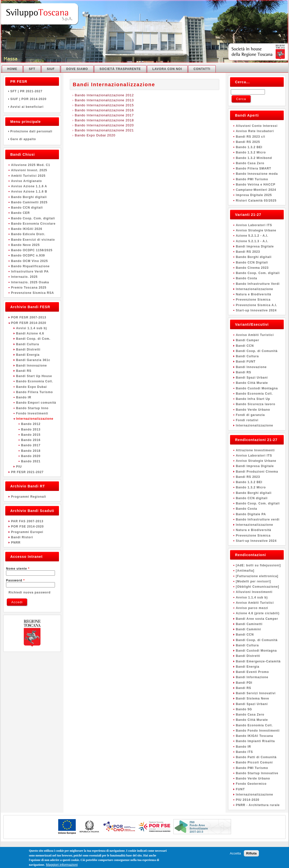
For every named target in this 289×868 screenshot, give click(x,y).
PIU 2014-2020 (248, 800)
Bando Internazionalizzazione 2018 (104, 120)
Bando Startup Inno (32, 408)
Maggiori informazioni (62, 865)
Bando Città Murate (252, 383)
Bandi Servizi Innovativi (256, 693)
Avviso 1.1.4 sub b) (252, 597)
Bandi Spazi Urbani (252, 378)
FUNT (240, 789)
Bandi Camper (247, 340)
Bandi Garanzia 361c (33, 360)
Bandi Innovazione (31, 366)
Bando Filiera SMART (254, 168)
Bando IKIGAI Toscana (254, 736)
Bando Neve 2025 (25, 245)
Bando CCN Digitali (252, 263)
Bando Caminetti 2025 (29, 202)
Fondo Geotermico (251, 784)
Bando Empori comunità (36, 403)
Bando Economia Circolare (33, 224)
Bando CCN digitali (27, 208)
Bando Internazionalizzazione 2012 (104, 95)
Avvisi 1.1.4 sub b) (31, 328)
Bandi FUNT (246, 362)
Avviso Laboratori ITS (254, 225)
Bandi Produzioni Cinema (257, 472)
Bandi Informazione (252, 677)
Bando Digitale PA (251, 514)
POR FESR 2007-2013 (29, 317)
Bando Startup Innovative (257, 773)
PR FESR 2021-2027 (27, 472)
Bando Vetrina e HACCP (256, 185)
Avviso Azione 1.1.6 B (29, 192)
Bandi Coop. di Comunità (257, 351)
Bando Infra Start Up (253, 399)
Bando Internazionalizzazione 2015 (104, 105)
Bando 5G (244, 709)
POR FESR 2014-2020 (29, 323)
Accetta (235, 854)
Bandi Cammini (248, 629)
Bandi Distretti (28, 350)
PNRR (16, 543)
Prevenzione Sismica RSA (32, 293)
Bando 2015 (31, 435)
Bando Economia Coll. (34, 381)
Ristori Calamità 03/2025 (256, 201)
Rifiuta (251, 854)
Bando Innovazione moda (257, 174)
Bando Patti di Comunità (256, 757)
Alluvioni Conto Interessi (257, 126)
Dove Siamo (77, 69)
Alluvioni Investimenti (254, 592)
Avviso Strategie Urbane (256, 230)
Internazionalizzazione (35, 419)
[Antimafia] (245, 571)
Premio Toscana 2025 (29, 288)
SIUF (51, 69)
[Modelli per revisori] (253, 581)
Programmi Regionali (29, 497)
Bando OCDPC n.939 (28, 255)
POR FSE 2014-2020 (27, 527)
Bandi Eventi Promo (252, 672)
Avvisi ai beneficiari (32, 107)
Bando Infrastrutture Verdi (258, 284)
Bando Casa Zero (250, 163)
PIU (19, 467)
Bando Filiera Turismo (34, 392)
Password (15, 580)
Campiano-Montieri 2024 (256, 190)
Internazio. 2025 (24, 277)
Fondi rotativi (247, 420)
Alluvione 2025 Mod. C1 (31, 165)
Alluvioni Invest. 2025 (29, 170)
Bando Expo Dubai (31, 387)
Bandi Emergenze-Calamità (258, 661)
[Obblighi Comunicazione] (258, 587)
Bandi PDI (244, 683)
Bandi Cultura (28, 344)
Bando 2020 (31, 456)
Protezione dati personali (32, 131)
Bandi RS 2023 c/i (250, 137)
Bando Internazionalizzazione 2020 (104, 125)
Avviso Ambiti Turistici (255, 335)
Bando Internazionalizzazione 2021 (104, 130)
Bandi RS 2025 (248, 142)
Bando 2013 (31, 429)
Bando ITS (244, 752)
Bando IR (24, 397)
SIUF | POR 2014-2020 (32, 99)
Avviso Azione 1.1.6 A (29, 186)
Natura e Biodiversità (254, 294)
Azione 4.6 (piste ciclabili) (258, 613)
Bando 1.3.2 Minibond (254, 158)
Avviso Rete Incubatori (255, 131)
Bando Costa (246, 278)
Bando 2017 (31, 445)
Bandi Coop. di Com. (33, 339)
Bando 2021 (31, 461)
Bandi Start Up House (34, 376)
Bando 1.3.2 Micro (251, 152)
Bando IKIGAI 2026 (27, 229)
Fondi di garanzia (250, 415)
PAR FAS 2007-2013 (27, 521)
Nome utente (18, 569)
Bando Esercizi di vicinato (33, 240)
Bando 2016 (31, 440)
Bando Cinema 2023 (252, 268)
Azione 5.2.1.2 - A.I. (252, 236)
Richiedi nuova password (30, 592)
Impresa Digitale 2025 (254, 195)
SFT (32, 69)
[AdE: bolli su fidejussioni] (258, 565)
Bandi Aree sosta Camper (257, 619)
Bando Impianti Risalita (255, 741)
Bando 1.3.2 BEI (249, 147)
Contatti (202, 69)
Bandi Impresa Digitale (255, 246)
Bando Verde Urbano (253, 410)
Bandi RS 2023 (248, 252)
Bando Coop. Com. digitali (33, 218)
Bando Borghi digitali (29, 197)
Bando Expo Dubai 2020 (95, 135)
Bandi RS (24, 371)
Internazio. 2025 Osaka (30, 282)
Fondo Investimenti (32, 413)
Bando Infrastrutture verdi (258, 519)
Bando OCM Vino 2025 (29, 261)
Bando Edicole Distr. (28, 234)
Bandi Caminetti (249, 624)
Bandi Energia (28, 355)
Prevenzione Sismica (253, 300)
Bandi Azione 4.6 (30, 333)
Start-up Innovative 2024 (256, 310)
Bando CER (20, 213)
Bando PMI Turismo (252, 179)
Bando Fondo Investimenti (258, 731)
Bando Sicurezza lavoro (256, 404)
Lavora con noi (167, 69)
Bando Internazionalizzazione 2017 (104, 115)
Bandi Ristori (22, 537)
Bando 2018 (31, 451)
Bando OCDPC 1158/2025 (32, 250)
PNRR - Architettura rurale (258, 805)
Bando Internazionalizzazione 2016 (104, 110)
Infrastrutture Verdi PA (30, 272)
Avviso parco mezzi (252, 608)
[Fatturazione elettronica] (257, 576)
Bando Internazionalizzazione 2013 (104, 100)
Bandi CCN (245, 346)
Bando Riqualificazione (30, 266)
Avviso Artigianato (26, 181)
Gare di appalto (32, 139)
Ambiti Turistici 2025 (28, 176)
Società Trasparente (120, 69)
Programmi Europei (27, 532)
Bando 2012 (31, 424)
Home (12, 69)
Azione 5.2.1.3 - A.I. (252, 241)
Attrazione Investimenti (255, 450)
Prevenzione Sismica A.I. (257, 305)
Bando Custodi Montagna (257, 388)
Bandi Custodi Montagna (256, 651)
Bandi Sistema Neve (252, 699)
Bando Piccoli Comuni (254, 762)
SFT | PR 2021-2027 (32, 91)
